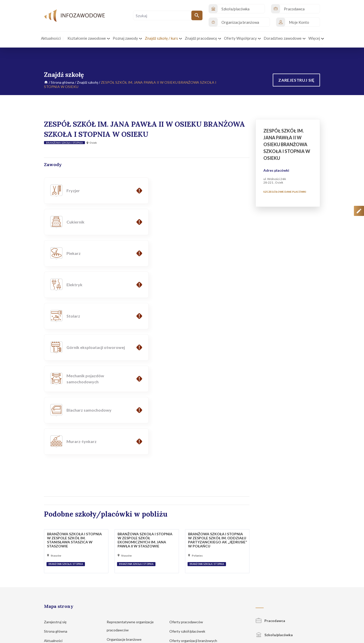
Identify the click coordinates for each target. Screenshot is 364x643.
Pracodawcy (119, 523)
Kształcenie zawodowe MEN (132, 533)
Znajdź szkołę (87, 82)
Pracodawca (270, 495)
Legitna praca (117, 542)
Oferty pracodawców (189, 496)
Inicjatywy (54, 525)
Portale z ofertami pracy (190, 525)
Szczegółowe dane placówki (285, 192)
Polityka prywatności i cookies (223, 612)
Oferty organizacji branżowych (196, 515)
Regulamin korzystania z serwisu (270, 612)
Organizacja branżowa (279, 523)
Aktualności (56, 515)
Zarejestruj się (58, 496)
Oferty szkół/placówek (190, 506)
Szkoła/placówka (274, 509)
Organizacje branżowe (127, 514)
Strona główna (62, 82)
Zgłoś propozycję (309, 612)
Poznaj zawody (58, 551)
